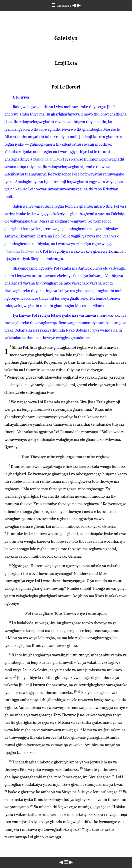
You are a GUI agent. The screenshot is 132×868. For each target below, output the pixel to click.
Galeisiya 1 (65, 6)
